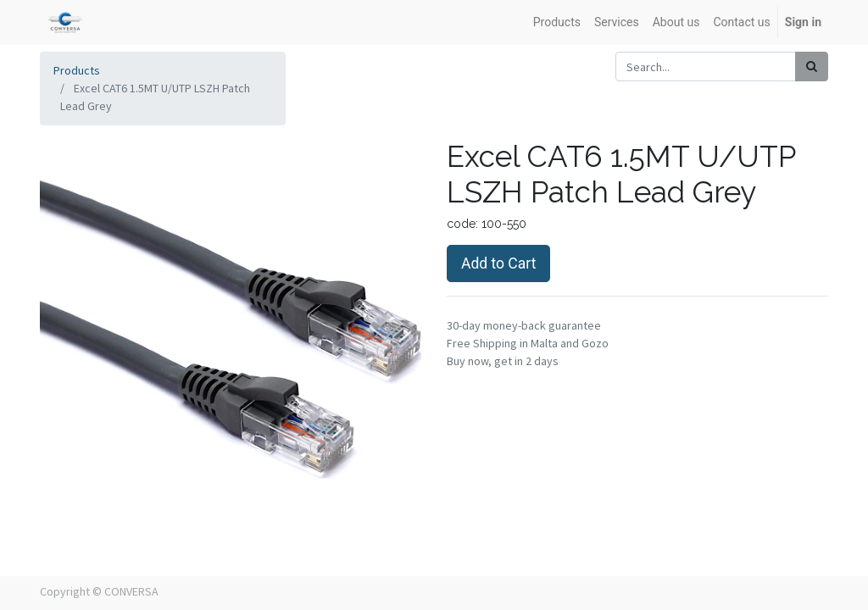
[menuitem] (557, 22)
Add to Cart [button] (498, 263)
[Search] (812, 67)
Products (77, 70)
